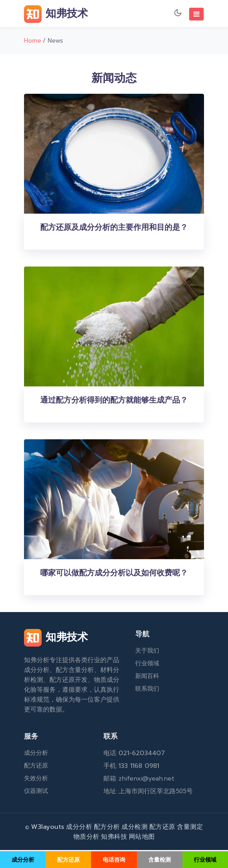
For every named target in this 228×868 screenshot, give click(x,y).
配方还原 (36, 766)
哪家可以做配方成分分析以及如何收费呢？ (114, 574)
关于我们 (147, 652)
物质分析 (86, 838)
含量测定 (190, 828)
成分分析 (36, 754)
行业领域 (147, 664)
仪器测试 (36, 792)
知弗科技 (114, 838)
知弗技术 (56, 14)
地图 (148, 838)
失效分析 (36, 779)
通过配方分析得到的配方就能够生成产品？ (114, 401)
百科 (153, 677)
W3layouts (48, 828)
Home (33, 42)
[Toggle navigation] (196, 14)
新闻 (141, 677)
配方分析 (107, 828)
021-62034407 (142, 754)
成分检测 (134, 828)
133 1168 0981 (139, 767)
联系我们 (147, 690)
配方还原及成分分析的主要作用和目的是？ (114, 228)
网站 (135, 838)
